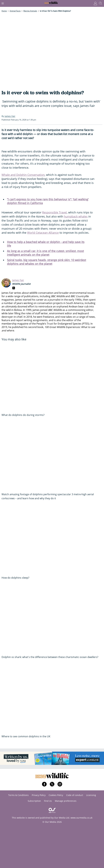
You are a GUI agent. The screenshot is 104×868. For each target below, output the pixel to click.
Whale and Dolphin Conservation (23, 175)
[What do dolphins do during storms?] (52, 377)
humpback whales (76, 216)
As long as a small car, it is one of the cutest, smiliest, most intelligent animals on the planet (45, 253)
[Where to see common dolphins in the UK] (52, 698)
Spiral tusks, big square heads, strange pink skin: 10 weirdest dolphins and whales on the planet (46, 262)
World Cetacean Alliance (43, 233)
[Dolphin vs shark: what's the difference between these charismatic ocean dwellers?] (52, 619)
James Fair (18, 280)
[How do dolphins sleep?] (52, 540)
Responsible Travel (54, 212)
